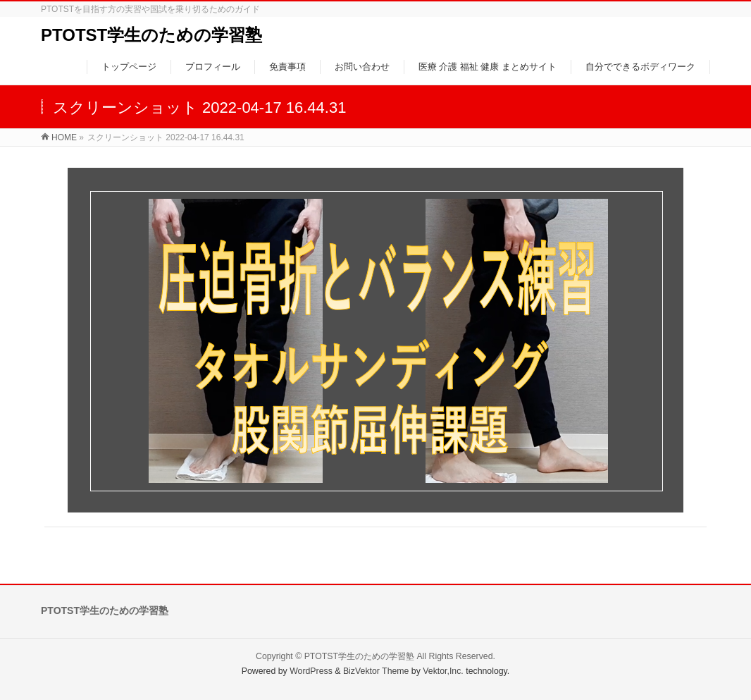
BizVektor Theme (376, 671)
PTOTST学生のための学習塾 (151, 35)
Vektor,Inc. (443, 671)
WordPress (311, 671)
